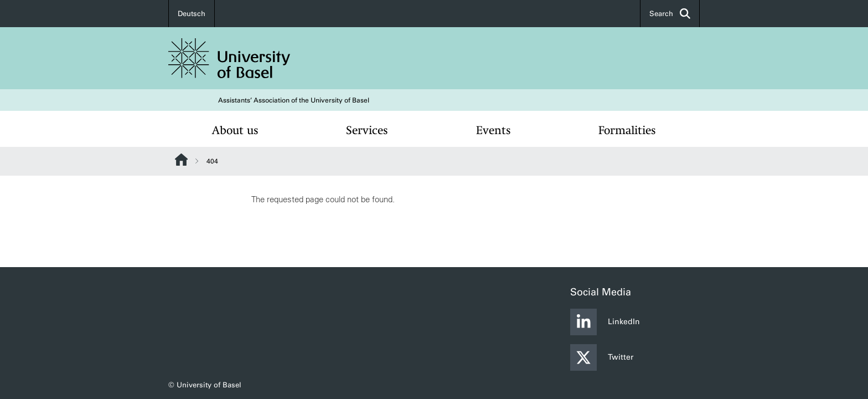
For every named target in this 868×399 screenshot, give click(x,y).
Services (367, 130)
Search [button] (670, 14)
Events (494, 130)
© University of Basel (205, 385)
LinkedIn (605, 322)
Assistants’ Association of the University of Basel (294, 100)
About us (235, 130)
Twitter (602, 357)
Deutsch (192, 14)
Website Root (181, 160)
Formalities (627, 130)
